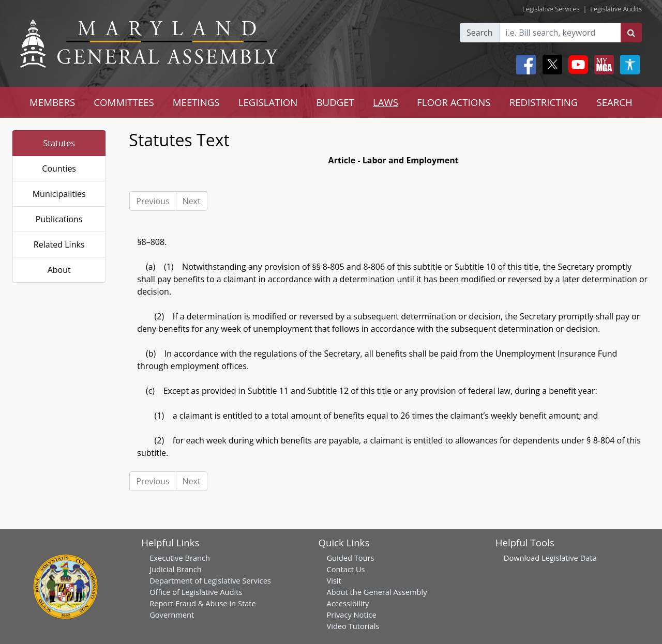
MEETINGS (196, 102)
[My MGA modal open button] (602, 65)
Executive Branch (180, 558)
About (59, 270)
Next (192, 201)
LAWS (386, 102)
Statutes (59, 143)
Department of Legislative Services (210, 580)
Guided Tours (350, 558)
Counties (59, 168)
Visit (334, 580)
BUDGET (335, 102)
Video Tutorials (353, 626)
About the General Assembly (377, 592)
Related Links (59, 244)
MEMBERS (52, 102)
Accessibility (348, 603)
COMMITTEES (124, 102)
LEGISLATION (268, 102)
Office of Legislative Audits (196, 592)
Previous (153, 201)
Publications (59, 219)
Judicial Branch (176, 569)
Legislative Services (551, 9)
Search (480, 33)
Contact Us (345, 569)
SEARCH (614, 102)
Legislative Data (569, 558)
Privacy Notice (351, 615)
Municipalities (59, 194)
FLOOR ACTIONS (454, 102)
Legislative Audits (616, 9)
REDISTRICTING (544, 102)
